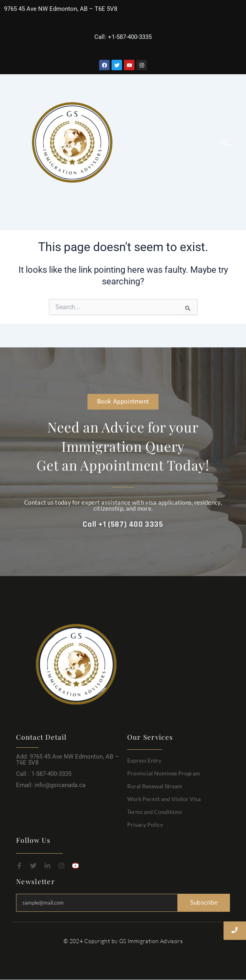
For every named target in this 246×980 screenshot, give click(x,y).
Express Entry (144, 760)
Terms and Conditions (155, 812)
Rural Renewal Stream (155, 786)
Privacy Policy (145, 825)
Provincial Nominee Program (164, 773)
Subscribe (204, 903)
